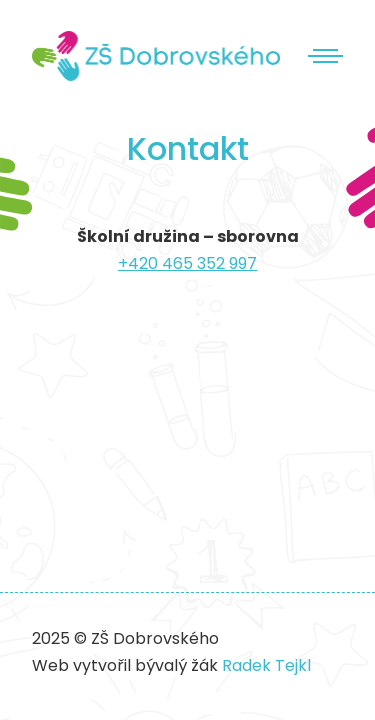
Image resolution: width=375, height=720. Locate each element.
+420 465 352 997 (187, 263)
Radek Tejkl (266, 665)
